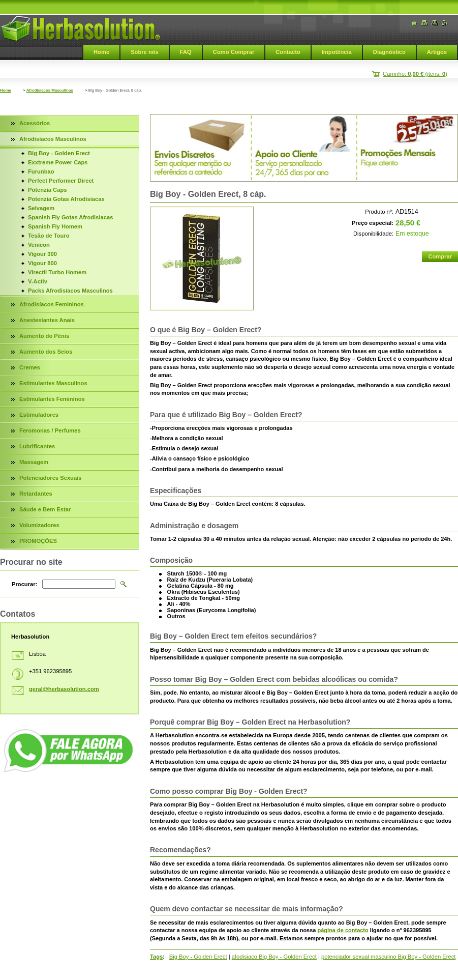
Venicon (39, 245)
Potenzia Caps (47, 190)
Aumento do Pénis (44, 336)
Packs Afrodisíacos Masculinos (70, 291)
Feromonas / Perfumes (50, 430)
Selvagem (41, 208)
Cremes (30, 367)
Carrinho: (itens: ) (415, 74)
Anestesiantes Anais (47, 320)
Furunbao (41, 171)
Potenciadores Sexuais (51, 478)
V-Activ (38, 281)
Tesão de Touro (49, 236)
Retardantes (36, 494)
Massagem (34, 462)
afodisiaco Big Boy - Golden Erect (274, 957)
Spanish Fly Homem (55, 226)
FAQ (186, 52)
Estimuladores (39, 415)
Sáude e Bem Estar (45, 509)
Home (101, 52)
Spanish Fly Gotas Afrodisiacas (70, 217)
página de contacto (343, 930)
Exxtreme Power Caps (58, 162)
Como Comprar (234, 52)
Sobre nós (145, 52)
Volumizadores (39, 525)
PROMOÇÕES (38, 541)
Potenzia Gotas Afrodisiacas (66, 199)
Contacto (288, 52)
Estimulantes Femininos (52, 399)
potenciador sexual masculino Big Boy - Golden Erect (388, 957)
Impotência (337, 52)
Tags (156, 957)
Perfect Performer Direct (61, 181)
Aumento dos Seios (46, 352)
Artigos (437, 52)
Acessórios (35, 123)
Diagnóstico (389, 52)
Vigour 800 (42, 263)
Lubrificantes (37, 446)
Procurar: (24, 584)
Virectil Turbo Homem (57, 272)
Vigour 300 (42, 254)
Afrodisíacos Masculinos (50, 90)
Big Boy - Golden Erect (198, 957)
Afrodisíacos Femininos (52, 304)
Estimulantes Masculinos (53, 383)
